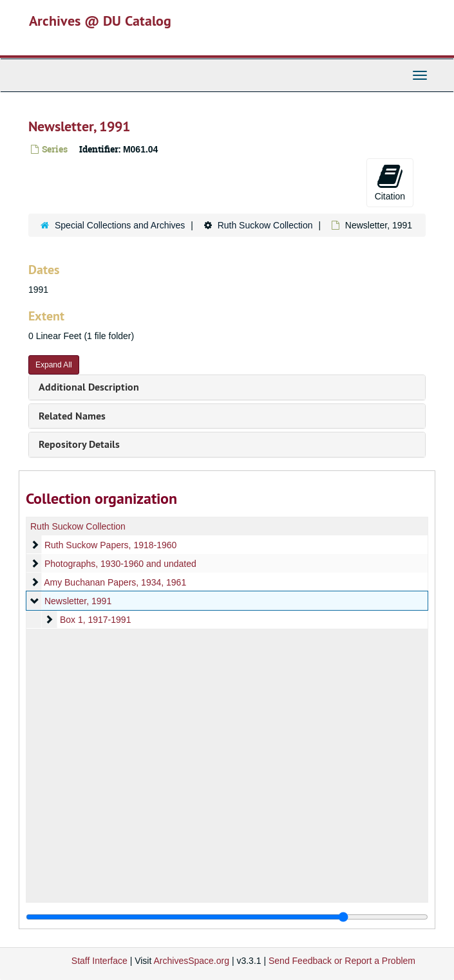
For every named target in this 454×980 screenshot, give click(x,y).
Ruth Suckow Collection (265, 225)
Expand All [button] (54, 365)
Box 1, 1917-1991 (96, 620)
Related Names (72, 416)
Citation (390, 182)
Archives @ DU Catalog (100, 21)
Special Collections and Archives (120, 225)
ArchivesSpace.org (191, 961)
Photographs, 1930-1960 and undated (120, 564)
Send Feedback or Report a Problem (342, 961)
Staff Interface (99, 961)
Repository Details (79, 444)
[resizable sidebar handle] (227, 917)
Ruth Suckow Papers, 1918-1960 (110, 545)
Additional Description (89, 387)
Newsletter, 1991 (78, 601)
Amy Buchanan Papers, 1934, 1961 (115, 582)
